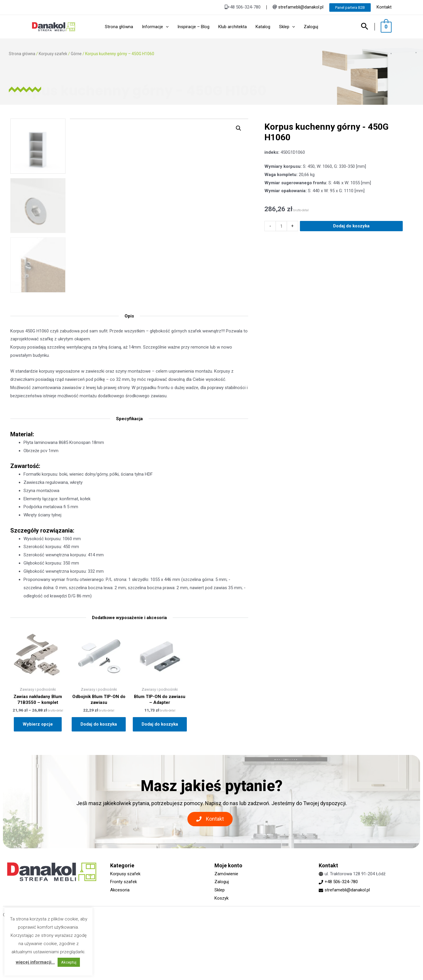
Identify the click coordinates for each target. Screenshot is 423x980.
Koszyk (221, 898)
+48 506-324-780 (341, 882)
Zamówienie (226, 874)
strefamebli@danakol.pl (301, 7)
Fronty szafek (124, 882)
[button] (210, 819)
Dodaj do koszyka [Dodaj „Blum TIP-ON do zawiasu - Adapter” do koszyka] (160, 724)
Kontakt (384, 7)
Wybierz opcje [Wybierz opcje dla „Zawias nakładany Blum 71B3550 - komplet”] (38, 724)
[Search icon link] (368, 27)
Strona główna (22, 54)
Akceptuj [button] (69, 962)
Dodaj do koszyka (351, 250)
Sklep (220, 890)
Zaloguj (222, 882)
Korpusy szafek (53, 54)
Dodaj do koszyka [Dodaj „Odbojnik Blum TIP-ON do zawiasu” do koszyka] (99, 724)
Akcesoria (120, 890)
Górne (76, 54)
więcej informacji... (35, 962)
